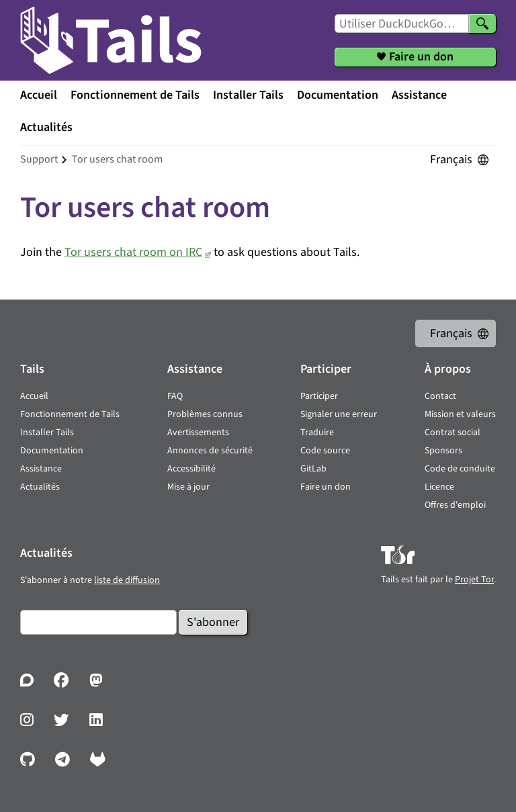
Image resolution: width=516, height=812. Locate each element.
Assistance (419, 95)
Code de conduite (460, 469)
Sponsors (443, 451)
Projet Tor (474, 580)
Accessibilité (191, 469)
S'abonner (213, 622)
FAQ (175, 396)
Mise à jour (188, 487)
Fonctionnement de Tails (135, 95)
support (39, 159)
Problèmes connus (205, 414)
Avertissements (198, 433)
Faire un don (326, 487)
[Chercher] (482, 24)
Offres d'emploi (455, 505)
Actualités (46, 127)
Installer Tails (248, 95)
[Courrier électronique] (98, 622)
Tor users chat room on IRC (133, 252)
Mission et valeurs (460, 414)
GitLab (313, 469)
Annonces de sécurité (210, 451)
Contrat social (453, 433)
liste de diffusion (127, 580)
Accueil (39, 95)
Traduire (317, 433)
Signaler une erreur (339, 414)
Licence (439, 487)
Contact (440, 396)
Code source (325, 451)
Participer (319, 396)
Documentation (338, 95)
